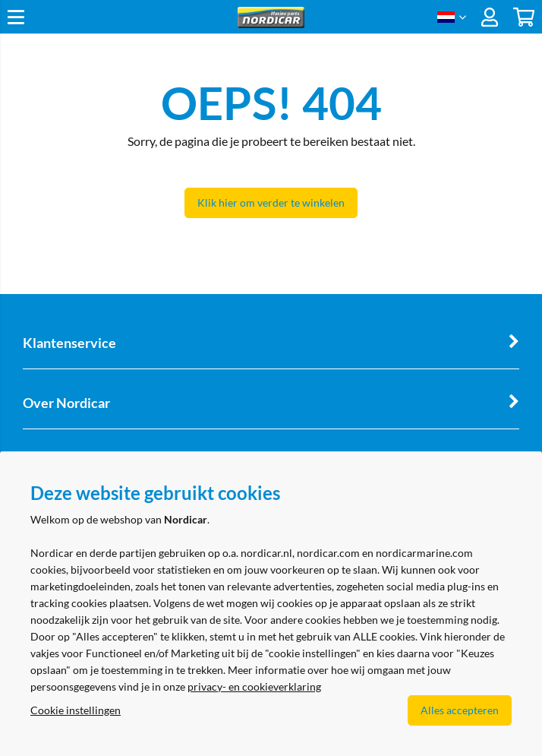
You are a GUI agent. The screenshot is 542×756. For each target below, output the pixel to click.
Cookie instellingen (76, 710)
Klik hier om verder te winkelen (271, 202)
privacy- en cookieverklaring (254, 686)
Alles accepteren (460, 710)
